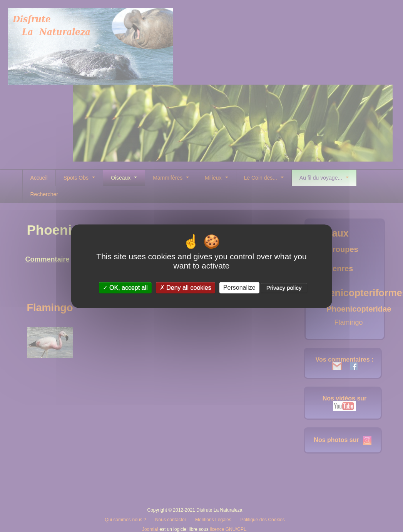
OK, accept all (125, 288)
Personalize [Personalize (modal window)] (239, 288)
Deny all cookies (186, 288)
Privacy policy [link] (284, 288)
